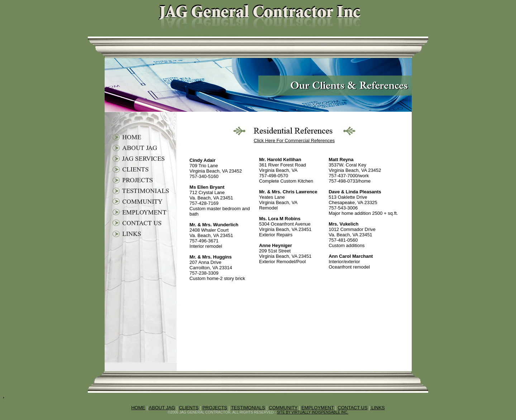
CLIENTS (189, 408)
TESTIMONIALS (248, 408)
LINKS (378, 408)
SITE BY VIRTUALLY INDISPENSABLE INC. (313, 412)
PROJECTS (215, 408)
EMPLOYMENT (318, 408)
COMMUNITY (283, 408)
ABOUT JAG (162, 408)
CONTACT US (352, 408)
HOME (138, 408)
